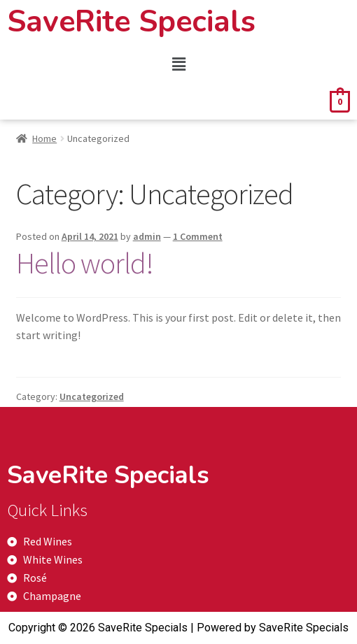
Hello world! (85, 263)
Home (44, 138)
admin (147, 236)
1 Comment (198, 236)
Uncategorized (92, 396)
